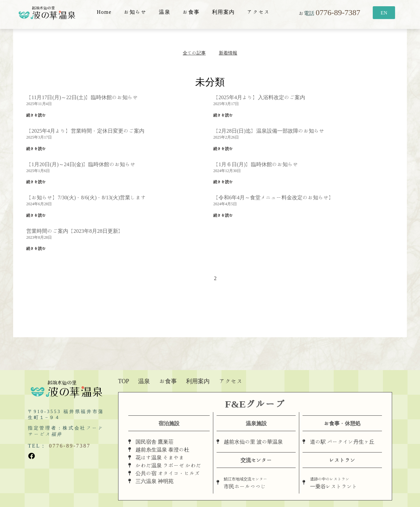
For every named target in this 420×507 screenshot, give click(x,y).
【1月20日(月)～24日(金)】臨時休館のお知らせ (81, 164)
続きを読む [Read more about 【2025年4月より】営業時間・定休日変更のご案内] (36, 148)
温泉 (165, 12)
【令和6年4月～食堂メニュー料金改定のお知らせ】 (274, 197)
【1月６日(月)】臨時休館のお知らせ (256, 164)
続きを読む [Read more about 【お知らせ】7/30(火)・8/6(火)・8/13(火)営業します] (36, 215)
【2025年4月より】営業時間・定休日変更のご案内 (85, 131)
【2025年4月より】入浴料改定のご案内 (259, 97)
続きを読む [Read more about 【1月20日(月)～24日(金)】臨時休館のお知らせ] (36, 182)
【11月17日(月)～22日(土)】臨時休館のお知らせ (82, 97)
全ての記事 (194, 53)
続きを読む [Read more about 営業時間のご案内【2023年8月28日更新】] (36, 248)
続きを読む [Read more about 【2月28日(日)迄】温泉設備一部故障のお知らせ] (223, 148)
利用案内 (223, 12)
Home (104, 12)
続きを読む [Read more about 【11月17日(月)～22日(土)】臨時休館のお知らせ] (36, 115)
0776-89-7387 (338, 12)
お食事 (191, 12)
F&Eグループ (255, 404)
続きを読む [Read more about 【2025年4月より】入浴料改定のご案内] (223, 115)
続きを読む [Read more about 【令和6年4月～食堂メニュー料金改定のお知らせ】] (223, 215)
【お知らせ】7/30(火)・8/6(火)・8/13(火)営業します (86, 197)
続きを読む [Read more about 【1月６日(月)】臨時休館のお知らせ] (223, 182)
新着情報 (228, 53)
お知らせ (135, 12)
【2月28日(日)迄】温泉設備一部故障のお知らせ (269, 131)
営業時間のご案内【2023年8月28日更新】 (75, 231)
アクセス (259, 12)
